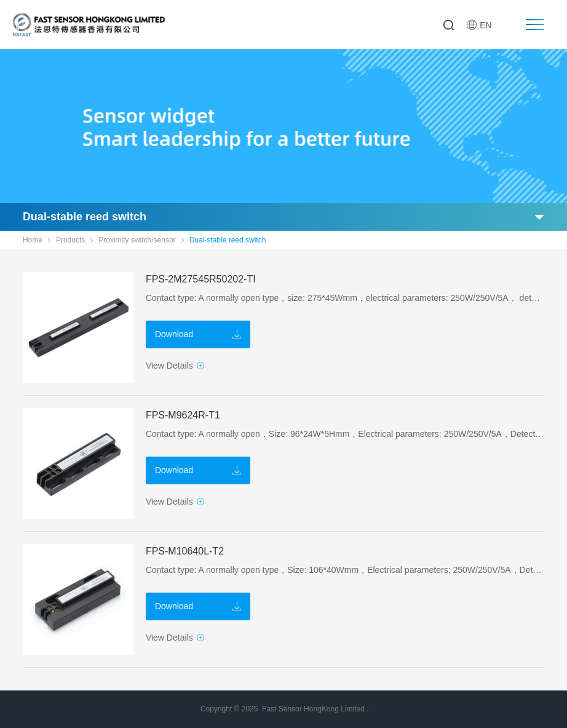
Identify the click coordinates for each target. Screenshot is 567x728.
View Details (175, 366)
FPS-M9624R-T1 (183, 415)
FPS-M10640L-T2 (185, 551)
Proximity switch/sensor (137, 240)
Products (70, 240)
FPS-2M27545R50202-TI (201, 279)
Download (198, 334)
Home (33, 240)
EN (479, 25)
